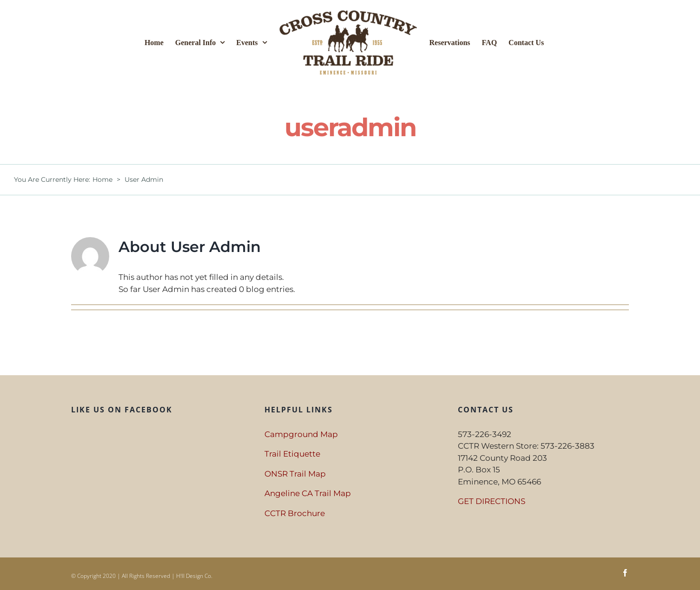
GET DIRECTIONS (492, 501)
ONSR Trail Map (295, 474)
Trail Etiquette (292, 454)
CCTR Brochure (295, 513)
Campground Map (301, 434)
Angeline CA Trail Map (308, 493)
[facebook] (625, 573)
